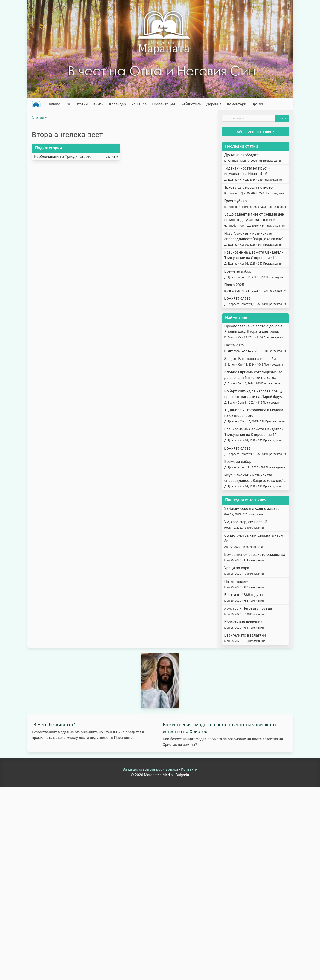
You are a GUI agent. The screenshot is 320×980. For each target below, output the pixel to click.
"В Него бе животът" (54, 725)
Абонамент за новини (255, 132)
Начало (54, 104)
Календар (117, 104)
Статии (82, 104)
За (68, 104)
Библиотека (191, 104)
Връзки (258, 104)
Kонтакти (189, 769)
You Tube (139, 104)
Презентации (163, 104)
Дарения (214, 104)
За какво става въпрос (143, 769)
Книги (98, 104)
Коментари (236, 104)
